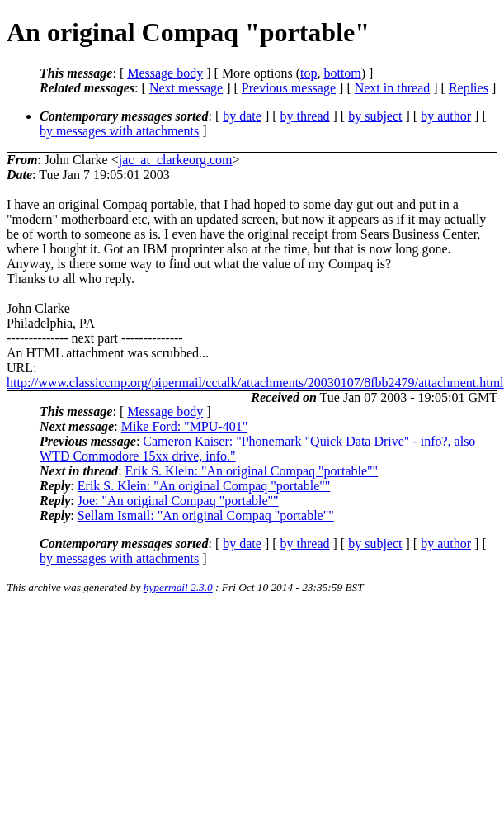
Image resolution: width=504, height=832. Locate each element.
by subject (375, 116)
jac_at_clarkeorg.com (176, 160)
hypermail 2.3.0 (178, 587)
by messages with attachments (119, 131)
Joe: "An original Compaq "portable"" (178, 501)
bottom (342, 73)
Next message (186, 88)
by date (242, 116)
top (309, 73)
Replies (469, 88)
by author (446, 116)
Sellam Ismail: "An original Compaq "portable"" (206, 515)
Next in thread (393, 88)
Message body (165, 73)
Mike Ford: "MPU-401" (185, 426)
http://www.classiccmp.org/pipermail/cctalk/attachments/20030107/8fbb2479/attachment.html (255, 383)
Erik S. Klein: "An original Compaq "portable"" (252, 471)
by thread (305, 116)
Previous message (289, 88)
